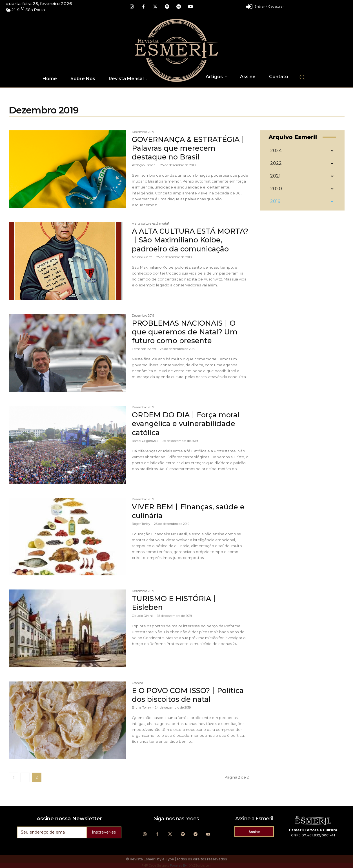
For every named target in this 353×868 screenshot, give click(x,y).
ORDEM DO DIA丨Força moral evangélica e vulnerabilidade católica (187, 424)
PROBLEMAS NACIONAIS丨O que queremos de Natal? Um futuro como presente (186, 332)
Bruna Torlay (141, 707)
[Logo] (176, 50)
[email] (52, 832)
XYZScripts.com (200, 865)
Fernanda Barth (144, 349)
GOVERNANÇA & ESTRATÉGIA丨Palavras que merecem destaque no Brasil (187, 148)
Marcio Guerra (142, 266)
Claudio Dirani (142, 616)
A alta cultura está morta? (151, 224)
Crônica (137, 683)
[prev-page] (14, 777)
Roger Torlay (141, 524)
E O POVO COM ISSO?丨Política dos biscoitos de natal (190, 695)
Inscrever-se (104, 832)
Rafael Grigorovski (145, 441)
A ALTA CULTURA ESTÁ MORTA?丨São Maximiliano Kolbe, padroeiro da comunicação (182, 244)
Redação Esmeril (144, 165)
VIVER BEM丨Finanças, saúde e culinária (189, 511)
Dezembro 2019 (143, 132)
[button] (302, 77)
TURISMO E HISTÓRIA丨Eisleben (176, 603)
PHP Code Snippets (155, 865)
